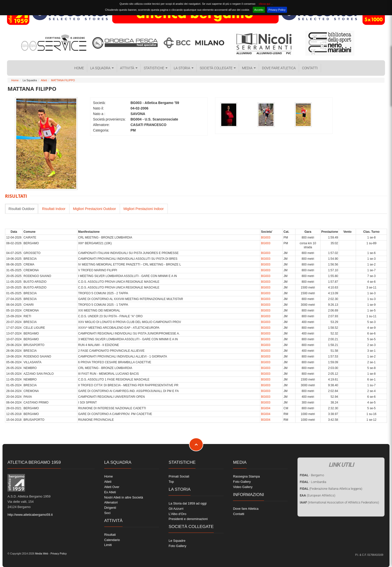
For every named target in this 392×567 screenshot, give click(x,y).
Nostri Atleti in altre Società (124, 497)
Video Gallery (243, 487)
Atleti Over (112, 487)
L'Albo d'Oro (177, 514)
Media (249, 68)
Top (171, 482)
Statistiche (156, 68)
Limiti (108, 545)
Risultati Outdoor (21, 209)
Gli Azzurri (176, 509)
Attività (129, 68)
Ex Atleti (110, 492)
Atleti (44, 80)
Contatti (310, 68)
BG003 (266, 237)
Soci (107, 513)
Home (79, 68)
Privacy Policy (277, 10)
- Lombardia (313, 482)
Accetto (259, 10)
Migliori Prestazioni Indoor (144, 209)
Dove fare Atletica (279, 68)
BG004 (266, 408)
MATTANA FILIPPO (63, 80)
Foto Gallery (177, 546)
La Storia (184, 68)
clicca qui (264, 4)
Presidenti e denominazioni (188, 519)
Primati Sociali (179, 476)
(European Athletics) (317, 495)
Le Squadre (177, 541)
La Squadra (102, 68)
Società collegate (218, 68)
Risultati (110, 535)
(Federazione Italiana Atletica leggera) (331, 489)
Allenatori (111, 502)
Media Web (41, 554)
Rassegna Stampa (246, 476)
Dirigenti (110, 508)
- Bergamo (312, 475)
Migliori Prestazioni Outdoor (94, 209)
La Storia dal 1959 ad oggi (187, 503)
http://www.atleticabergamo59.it (30, 515)
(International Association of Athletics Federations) (339, 502)
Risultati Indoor (54, 209)
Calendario (112, 540)
